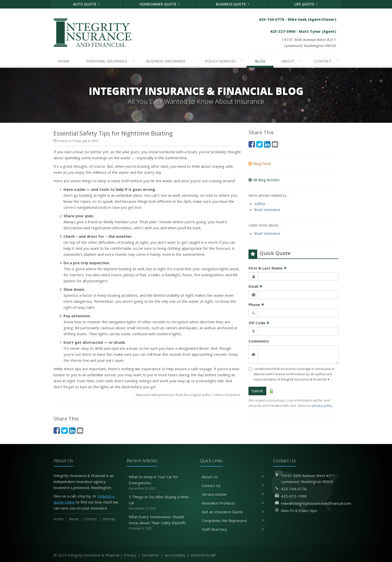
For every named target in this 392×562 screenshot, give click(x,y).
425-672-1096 (294, 496)
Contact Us (233, 485)
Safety (260, 203)
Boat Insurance (267, 209)
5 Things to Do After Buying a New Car (160, 503)
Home (64, 61)
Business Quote (233, 4)
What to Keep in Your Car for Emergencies (160, 483)
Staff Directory (233, 529)
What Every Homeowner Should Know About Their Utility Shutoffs (160, 523)
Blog (260, 61)
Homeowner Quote (160, 4)
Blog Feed (260, 163)
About (292, 61)
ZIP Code (259, 323)
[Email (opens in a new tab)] (80, 430)
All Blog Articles (264, 180)
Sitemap (109, 519)
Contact (327, 61)
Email (255, 286)
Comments (259, 341)
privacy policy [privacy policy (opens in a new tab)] (322, 405)
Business (170, 61)
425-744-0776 (294, 489)
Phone (256, 304)
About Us (233, 477)
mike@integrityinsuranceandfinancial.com (316, 503)
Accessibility (175, 555)
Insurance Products (233, 503)
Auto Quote (86, 4)
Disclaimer (151, 555)
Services (224, 61)
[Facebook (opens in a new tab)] (57, 430)
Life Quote (306, 4)
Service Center (233, 494)
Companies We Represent (233, 520)
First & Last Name (268, 268)
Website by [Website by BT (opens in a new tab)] (203, 555)
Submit (257, 391)
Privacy (130, 555)
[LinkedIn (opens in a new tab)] (72, 430)
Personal (111, 61)
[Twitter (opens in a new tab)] (64, 430)
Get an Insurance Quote (233, 512)
